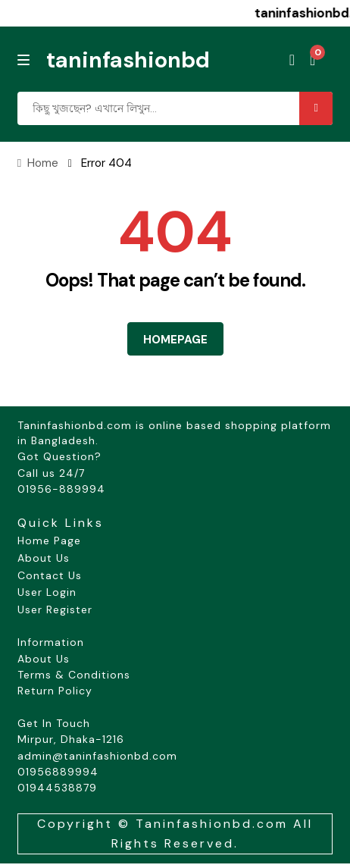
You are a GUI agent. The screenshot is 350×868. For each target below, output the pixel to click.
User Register (55, 609)
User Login (47, 592)
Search (316, 108)
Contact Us (50, 575)
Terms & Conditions (74, 675)
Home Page (49, 541)
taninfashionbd (128, 60)
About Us (44, 558)
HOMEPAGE (175, 340)
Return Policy (55, 691)
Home (43, 163)
